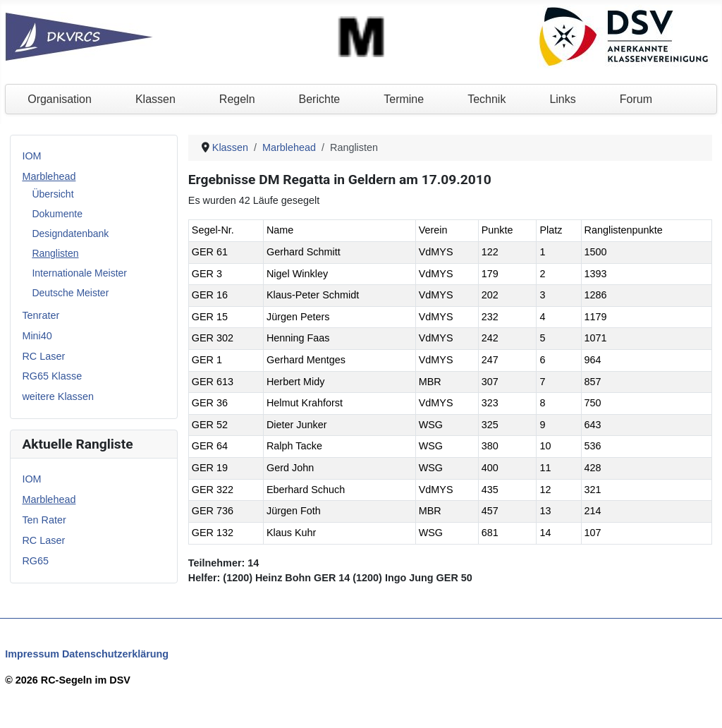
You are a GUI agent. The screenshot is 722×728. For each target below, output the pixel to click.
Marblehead (49, 176)
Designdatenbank (70, 233)
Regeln (237, 99)
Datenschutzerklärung (115, 654)
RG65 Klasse (52, 376)
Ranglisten (55, 253)
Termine (404, 99)
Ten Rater (44, 520)
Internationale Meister (79, 273)
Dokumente (57, 214)
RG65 (35, 561)
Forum (636, 99)
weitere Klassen (58, 396)
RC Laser (43, 356)
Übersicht (53, 194)
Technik (487, 99)
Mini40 (37, 336)
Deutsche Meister (70, 293)
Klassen (155, 99)
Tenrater (41, 315)
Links (562, 99)
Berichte (320, 99)
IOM (31, 156)
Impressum (32, 654)
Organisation (60, 99)
